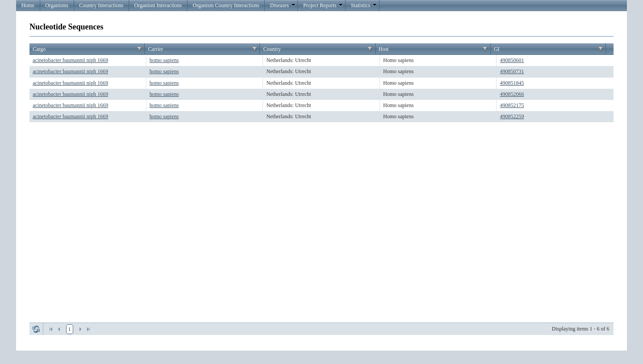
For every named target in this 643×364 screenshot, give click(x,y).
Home (28, 5)
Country (272, 49)
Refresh (36, 329)
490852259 (512, 116)
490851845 (512, 83)
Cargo (39, 49)
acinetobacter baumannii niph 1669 (70, 60)
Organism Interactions (158, 5)
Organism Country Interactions (226, 5)
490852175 (512, 105)
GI (497, 49)
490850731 (512, 71)
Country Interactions (101, 5)
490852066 (512, 94)
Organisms (57, 5)
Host (384, 49)
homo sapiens (164, 60)
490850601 (512, 60)
